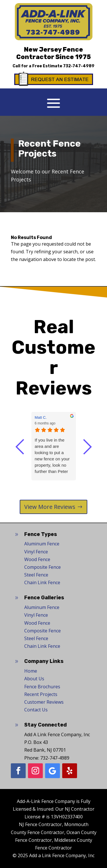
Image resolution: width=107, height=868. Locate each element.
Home (31, 671)
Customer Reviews (44, 702)
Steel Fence (36, 575)
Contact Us (36, 710)
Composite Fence (43, 567)
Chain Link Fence (42, 582)
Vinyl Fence (36, 552)
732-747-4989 (79, 66)
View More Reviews (50, 507)
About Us (34, 679)
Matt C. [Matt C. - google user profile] (41, 417)
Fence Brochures (42, 687)
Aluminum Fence (42, 544)
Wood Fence (37, 559)
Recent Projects (41, 694)
